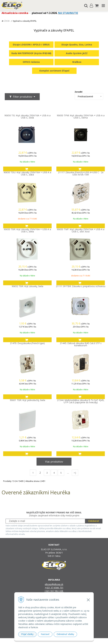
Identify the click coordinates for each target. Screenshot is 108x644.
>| (75, 473)
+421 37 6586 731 (54, 588)
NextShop (48, 641)
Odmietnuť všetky (65, 634)
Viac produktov (54, 462)
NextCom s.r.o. (87, 641)
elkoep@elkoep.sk (54, 584)
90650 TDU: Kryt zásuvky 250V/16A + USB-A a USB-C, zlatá (27, 174)
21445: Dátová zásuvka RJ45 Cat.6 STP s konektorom (81, 344)
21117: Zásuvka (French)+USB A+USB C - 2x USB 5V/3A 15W (81, 174)
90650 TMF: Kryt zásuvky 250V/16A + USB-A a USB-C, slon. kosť (81, 230)
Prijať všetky (27, 634)
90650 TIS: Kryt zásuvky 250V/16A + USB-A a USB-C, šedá (27, 117)
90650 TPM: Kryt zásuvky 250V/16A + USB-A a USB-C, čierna (81, 117)
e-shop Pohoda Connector (66, 641)
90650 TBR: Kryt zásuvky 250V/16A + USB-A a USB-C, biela (27, 230)
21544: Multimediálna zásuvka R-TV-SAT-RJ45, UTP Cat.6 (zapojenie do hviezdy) (81, 401)
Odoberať (94, 521)
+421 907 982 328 (54, 591)
